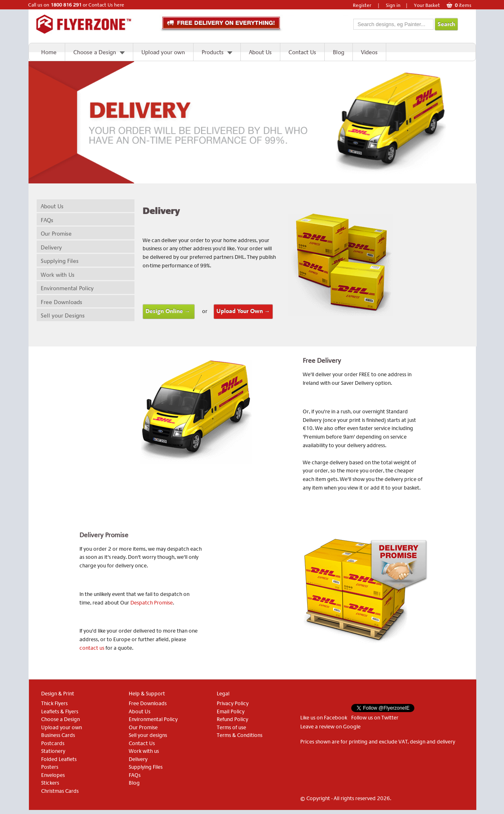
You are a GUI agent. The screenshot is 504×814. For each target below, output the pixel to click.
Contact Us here (106, 5)
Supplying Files (60, 261)
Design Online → (169, 311)
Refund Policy (232, 719)
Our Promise (56, 234)
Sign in (393, 5)
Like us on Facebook (324, 718)
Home (49, 52)
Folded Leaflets (59, 759)
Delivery (51, 247)
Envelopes (53, 775)
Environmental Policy (67, 288)
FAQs (47, 220)
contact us (92, 648)
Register (362, 5)
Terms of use (231, 727)
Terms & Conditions (240, 735)
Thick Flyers (54, 703)
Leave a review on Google (330, 727)
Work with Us (58, 275)
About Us (260, 52)
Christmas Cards (60, 791)
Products (213, 52)
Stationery (53, 751)
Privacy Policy (233, 703)
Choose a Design (95, 52)
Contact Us (302, 52)
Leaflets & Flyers (60, 711)
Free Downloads (62, 302)
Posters (50, 767)
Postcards (53, 743)
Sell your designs (148, 735)
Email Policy (231, 711)
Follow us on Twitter (375, 718)
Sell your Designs (63, 315)
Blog (339, 52)
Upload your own (163, 52)
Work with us (144, 751)
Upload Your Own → (243, 311)
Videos (369, 52)
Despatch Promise (152, 603)
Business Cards (58, 735)
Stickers (50, 783)
